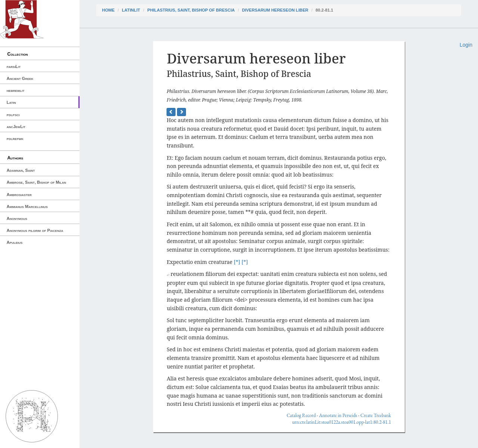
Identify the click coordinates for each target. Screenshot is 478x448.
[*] (237, 262)
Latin (11, 102)
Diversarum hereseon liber (275, 10)
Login (466, 45)
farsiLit (14, 66)
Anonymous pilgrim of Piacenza (35, 230)
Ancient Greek (20, 78)
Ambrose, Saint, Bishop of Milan (36, 182)
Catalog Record (301, 415)
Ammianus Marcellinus (27, 206)
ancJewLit (16, 127)
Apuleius (15, 242)
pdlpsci (13, 115)
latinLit (131, 10)
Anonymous (17, 218)
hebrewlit (16, 90)
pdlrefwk (15, 139)
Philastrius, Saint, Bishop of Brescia (191, 10)
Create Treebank (376, 415)
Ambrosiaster (19, 195)
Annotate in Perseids (338, 415)
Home (108, 10)
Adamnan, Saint (21, 170)
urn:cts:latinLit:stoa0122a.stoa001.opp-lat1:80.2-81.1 (342, 422)
